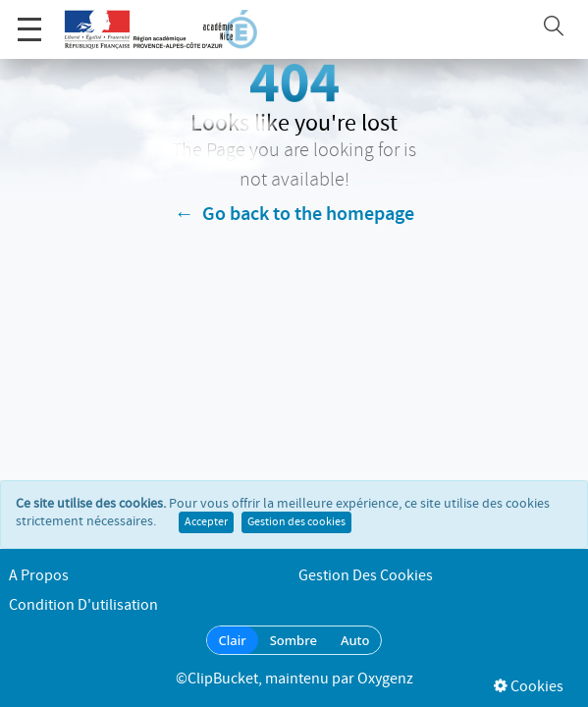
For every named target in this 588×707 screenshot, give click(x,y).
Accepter (206, 522)
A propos (39, 576)
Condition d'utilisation (83, 605)
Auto (355, 640)
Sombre (294, 640)
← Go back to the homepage (294, 214)
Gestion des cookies (296, 522)
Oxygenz (385, 679)
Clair (233, 640)
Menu (29, 19)
